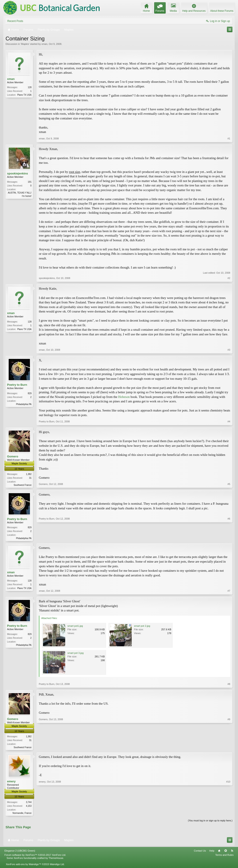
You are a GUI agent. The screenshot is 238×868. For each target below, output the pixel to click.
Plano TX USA (24, 95)
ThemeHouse (56, 860)
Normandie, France (22, 814)
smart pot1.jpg (75, 627)
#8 (229, 685)
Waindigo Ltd (57, 866)
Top (226, 852)
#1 (229, 138)
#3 (229, 350)
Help (212, 852)
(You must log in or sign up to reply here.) (210, 822)
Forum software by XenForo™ (35, 856)
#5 (229, 484)
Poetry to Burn (17, 385)
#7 (229, 591)
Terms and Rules (224, 856)
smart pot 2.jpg (142, 627)
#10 (228, 813)
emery (11, 782)
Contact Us (200, 852)
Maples (25, 44)
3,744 (29, 803)
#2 (229, 278)
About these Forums (222, 11)
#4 (229, 421)
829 (30, 393)
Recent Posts (15, 21)
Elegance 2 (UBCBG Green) (20, 852)
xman (44, 44)
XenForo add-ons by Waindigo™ (23, 866)
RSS (232, 852)
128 (30, 87)
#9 (229, 747)
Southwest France (23, 485)
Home (219, 852)
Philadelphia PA (24, 404)
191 (30, 182)
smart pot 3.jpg (76, 654)
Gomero (13, 456)
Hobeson (124, 397)
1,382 (29, 474)
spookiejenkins (18, 173)
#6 (229, 538)
